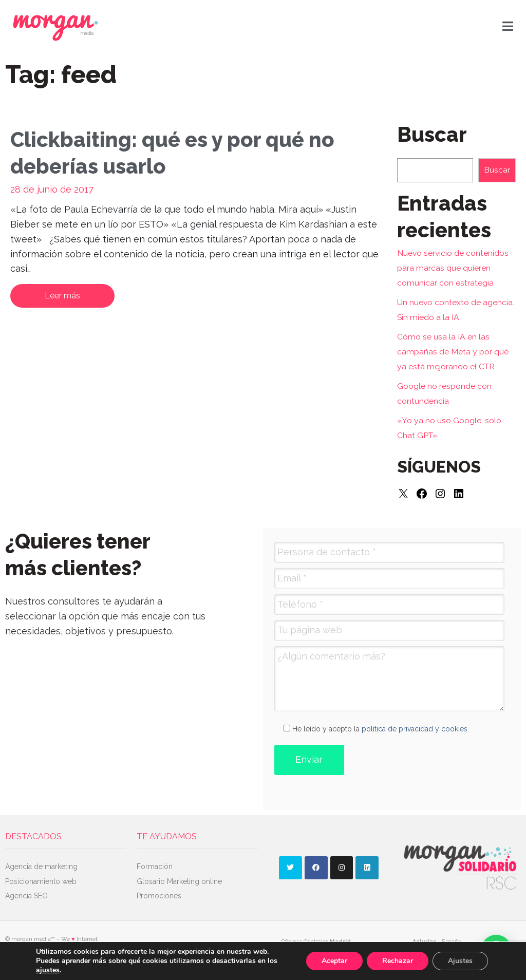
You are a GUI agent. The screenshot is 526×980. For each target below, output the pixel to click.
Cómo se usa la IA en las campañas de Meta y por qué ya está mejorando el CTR (453, 352)
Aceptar (334, 961)
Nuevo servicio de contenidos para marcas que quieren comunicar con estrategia (453, 268)
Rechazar (398, 961)
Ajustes (460, 961)
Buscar (497, 170)
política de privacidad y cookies (415, 729)
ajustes (48, 970)
